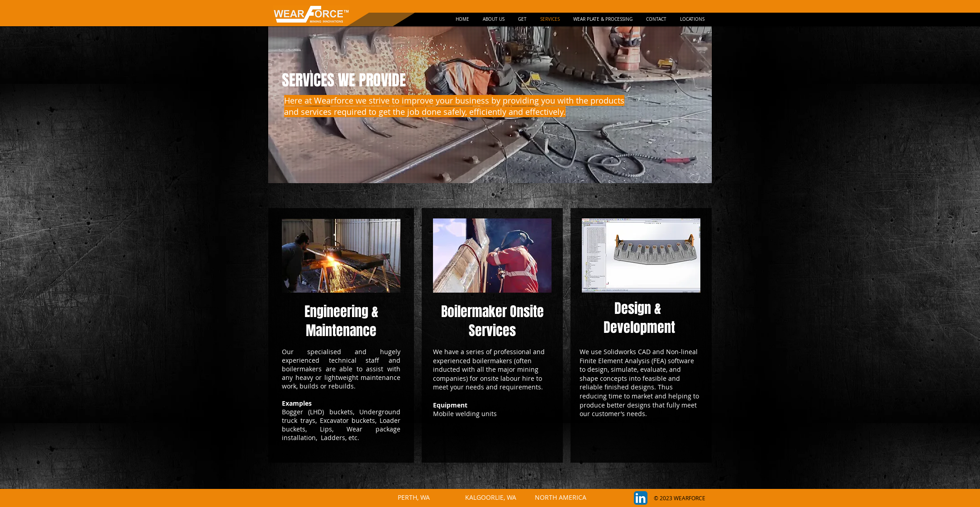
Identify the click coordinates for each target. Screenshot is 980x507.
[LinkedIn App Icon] (641, 498)
